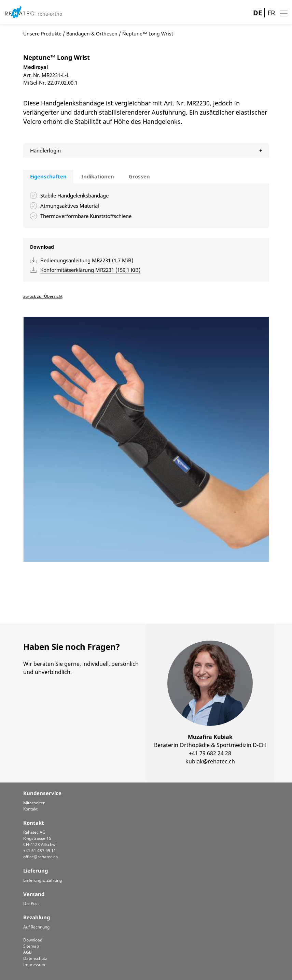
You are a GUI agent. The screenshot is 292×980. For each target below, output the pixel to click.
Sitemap (31, 946)
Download (33, 940)
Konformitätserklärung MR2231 (90, 270)
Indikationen (98, 176)
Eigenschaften (48, 176)
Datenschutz (35, 958)
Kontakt (30, 809)
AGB (27, 952)
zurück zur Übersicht (43, 296)
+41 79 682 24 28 (210, 753)
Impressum (34, 964)
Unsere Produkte (42, 34)
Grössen (139, 176)
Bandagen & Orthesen (92, 34)
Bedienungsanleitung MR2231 (87, 260)
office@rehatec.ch (40, 857)
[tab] (48, 177)
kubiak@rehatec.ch (210, 761)
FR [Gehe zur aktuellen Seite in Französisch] (271, 13)
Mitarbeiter (34, 803)
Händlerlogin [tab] (45, 150)
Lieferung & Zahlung (43, 880)
